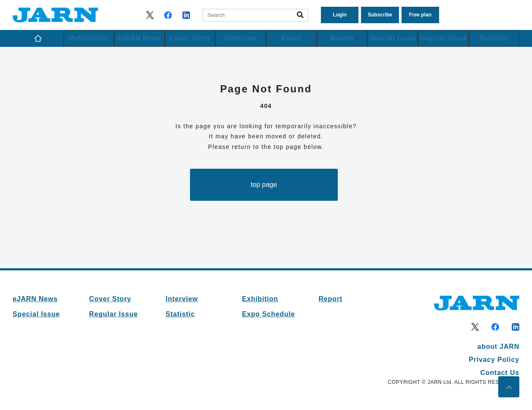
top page (264, 185)
